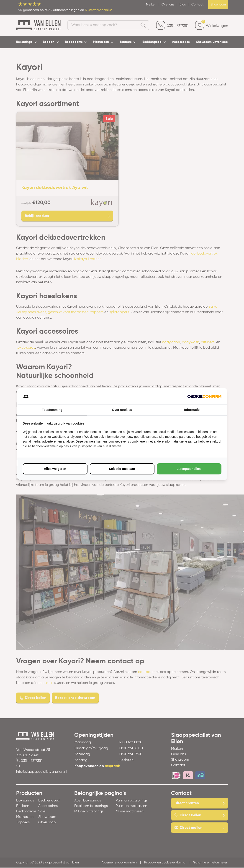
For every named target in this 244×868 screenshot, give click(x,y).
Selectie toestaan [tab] (122, 469)
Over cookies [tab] (122, 410)
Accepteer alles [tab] (189, 469)
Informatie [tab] (192, 410)
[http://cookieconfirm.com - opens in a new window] (204, 396)
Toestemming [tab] (52, 410)
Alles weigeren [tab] (55, 469)
